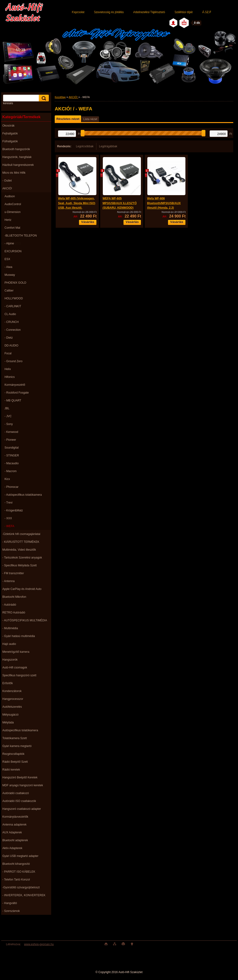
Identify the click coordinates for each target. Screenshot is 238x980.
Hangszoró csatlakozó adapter (22, 809)
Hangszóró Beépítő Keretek (20, 777)
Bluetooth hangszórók (16, 149)
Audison (10, 196)
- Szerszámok (11, 911)
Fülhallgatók (10, 141)
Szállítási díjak (183, 12)
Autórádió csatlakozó (16, 793)
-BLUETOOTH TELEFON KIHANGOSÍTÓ (19, 237)
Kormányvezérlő (15, 385)
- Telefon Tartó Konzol (16, 880)
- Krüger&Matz (14, 510)
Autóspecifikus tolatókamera (20, 730)
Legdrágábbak (108, 146)
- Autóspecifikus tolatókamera (23, 495)
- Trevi (8, 503)
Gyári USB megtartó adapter (20, 856)
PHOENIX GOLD (15, 283)
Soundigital (12, 448)
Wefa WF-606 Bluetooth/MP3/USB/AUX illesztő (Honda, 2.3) (164, 203)
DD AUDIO (11, 346)
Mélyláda (8, 723)
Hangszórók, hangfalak (17, 157)
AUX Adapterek (12, 832)
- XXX (8, 518)
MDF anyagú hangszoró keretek (23, 785)
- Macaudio (12, 463)
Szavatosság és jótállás (109, 12)
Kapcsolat (78, 12)
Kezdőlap (60, 97)
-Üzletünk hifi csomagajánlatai (21, 534)
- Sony (9, 424)
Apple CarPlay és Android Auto (22, 589)
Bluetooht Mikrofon (14, 597)
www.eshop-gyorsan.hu (39, 944)
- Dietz (9, 338)
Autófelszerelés (12, 707)
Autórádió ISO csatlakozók (19, 801)
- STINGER (12, 455)
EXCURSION (13, 251)
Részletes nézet (68, 119)
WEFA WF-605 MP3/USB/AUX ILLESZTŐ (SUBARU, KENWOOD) (120, 203)
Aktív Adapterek (12, 848)
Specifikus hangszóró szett (19, 675)
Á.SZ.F (206, 12)
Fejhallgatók (10, 134)
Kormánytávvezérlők (15, 817)
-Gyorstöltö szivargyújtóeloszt (21, 887)
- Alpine (9, 243)
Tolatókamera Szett (15, 738)
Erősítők (8, 683)
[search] (43, 98)
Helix (8, 369)
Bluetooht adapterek (15, 840)
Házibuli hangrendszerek (18, 165)
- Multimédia (10, 628)
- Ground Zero (13, 361)
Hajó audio (9, 644)
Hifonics (10, 377)
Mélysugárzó (10, 715)
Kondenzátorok (12, 691)
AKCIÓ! (7, 188)
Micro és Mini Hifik (14, 173)
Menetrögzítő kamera (16, 652)
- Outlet (7, 181)
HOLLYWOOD (14, 298)
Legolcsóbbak (85, 146)
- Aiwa (8, 267)
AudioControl (13, 204)
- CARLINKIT (13, 306)
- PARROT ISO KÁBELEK (19, 872)
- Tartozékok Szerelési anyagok (22, 558)
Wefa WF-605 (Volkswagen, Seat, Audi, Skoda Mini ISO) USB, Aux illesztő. (77, 203)
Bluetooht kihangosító (16, 864)
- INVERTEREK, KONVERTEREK (24, 895)
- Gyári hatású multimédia (19, 636)
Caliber (9, 291)
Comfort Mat (12, 228)
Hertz (8, 220)
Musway (10, 275)
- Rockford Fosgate (17, 393)
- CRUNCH (12, 322)
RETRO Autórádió (14, 613)
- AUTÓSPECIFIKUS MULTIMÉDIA (25, 620)
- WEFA (9, 526)
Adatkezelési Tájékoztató (149, 12)
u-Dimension (12, 212)
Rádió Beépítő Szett (15, 762)
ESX (7, 259)
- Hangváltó (10, 903)
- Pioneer (10, 440)
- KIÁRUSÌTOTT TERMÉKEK (21, 542)
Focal (8, 353)
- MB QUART (13, 401)
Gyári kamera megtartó (17, 746)
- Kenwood (11, 432)
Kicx (7, 479)
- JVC (8, 416)
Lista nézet (90, 119)
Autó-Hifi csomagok (15, 668)
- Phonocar (12, 487)
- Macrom (11, 471)
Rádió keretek (11, 770)
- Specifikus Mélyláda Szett (20, 565)
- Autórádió (9, 605)
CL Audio (10, 314)
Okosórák (8, 126)
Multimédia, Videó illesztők (19, 550)
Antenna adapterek (14, 825)
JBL (7, 408)
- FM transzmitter (13, 573)
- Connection (13, 330)
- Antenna (8, 581)
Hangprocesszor (13, 699)
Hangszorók (10, 660)
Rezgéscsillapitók (13, 754)
